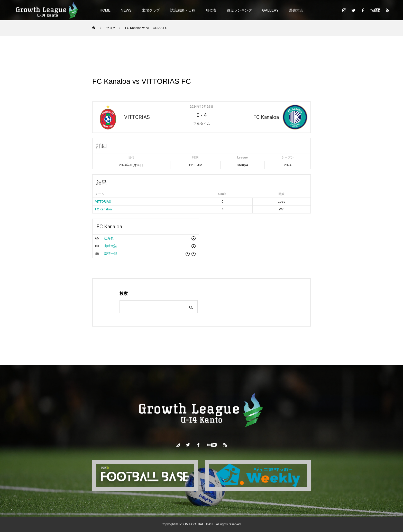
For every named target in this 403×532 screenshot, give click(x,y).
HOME (105, 10)
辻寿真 (109, 238)
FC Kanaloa (103, 209)
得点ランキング (239, 10)
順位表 (211, 10)
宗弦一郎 (111, 254)
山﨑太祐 (111, 246)
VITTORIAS (103, 202)
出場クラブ (151, 10)
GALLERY (270, 10)
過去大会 (296, 10)
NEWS (126, 10)
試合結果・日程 (183, 10)
